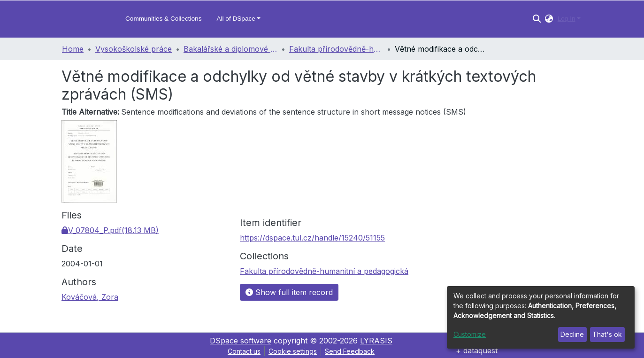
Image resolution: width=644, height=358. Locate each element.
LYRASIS (376, 341)
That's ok (607, 334)
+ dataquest (477, 350)
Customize (470, 334)
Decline (572, 334)
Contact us (244, 351)
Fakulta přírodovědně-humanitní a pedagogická (336, 49)
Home (73, 49)
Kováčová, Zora (90, 297)
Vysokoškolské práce (134, 49)
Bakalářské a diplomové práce (230, 49)
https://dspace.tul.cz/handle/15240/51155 (312, 238)
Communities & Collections (163, 19)
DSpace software (241, 341)
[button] (549, 19)
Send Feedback (350, 351)
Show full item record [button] (289, 292)
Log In (567, 19)
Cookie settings (293, 351)
